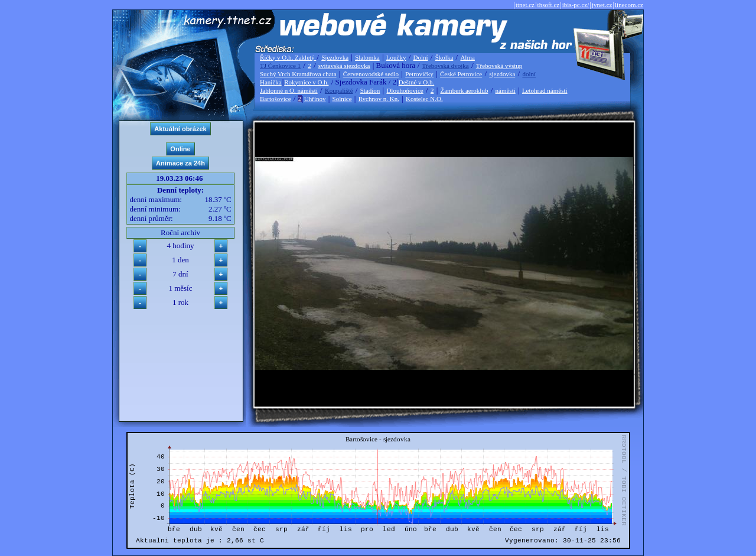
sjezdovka (502, 74)
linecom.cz (629, 5)
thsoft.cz (549, 5)
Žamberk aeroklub (464, 90)
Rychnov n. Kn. (379, 99)
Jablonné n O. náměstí (289, 90)
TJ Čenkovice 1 (280, 66)
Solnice (342, 99)
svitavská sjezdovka (344, 66)
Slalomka (367, 57)
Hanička (271, 82)
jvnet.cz (602, 5)
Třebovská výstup (499, 66)
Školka (444, 57)
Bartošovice (276, 99)
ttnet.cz (525, 5)
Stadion (370, 90)
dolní (529, 74)
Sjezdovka (335, 57)
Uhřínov (315, 99)
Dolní (421, 57)
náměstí (506, 90)
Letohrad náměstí (545, 90)
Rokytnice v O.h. (306, 82)
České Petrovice (461, 74)
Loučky (396, 57)
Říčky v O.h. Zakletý (288, 57)
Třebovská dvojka (446, 66)
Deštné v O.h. (417, 82)
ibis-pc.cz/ (576, 5)
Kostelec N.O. (424, 99)
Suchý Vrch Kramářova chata (298, 74)
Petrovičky (419, 74)
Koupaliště (339, 90)
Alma (467, 57)
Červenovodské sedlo (371, 74)
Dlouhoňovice (405, 90)
